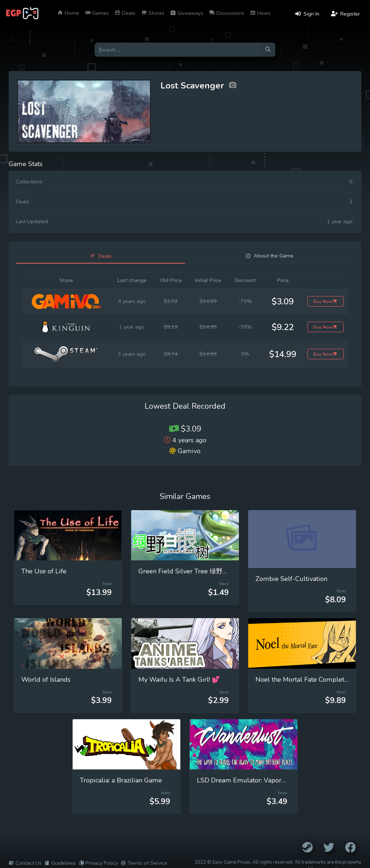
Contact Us (25, 863)
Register (345, 14)
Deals (125, 13)
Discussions (227, 13)
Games (97, 13)
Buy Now (325, 301)
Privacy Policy (98, 863)
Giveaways (187, 13)
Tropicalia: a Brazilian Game (121, 780)
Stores (153, 13)
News (260, 13)
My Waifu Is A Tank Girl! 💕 (179, 680)
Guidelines (60, 863)
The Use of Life (44, 571)
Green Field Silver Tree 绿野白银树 (190, 571)
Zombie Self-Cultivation (291, 579)
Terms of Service (144, 863)
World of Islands (46, 680)
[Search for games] (178, 50)
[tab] (101, 256)
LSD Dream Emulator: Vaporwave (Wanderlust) (268, 780)
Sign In (307, 14)
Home (68, 13)
